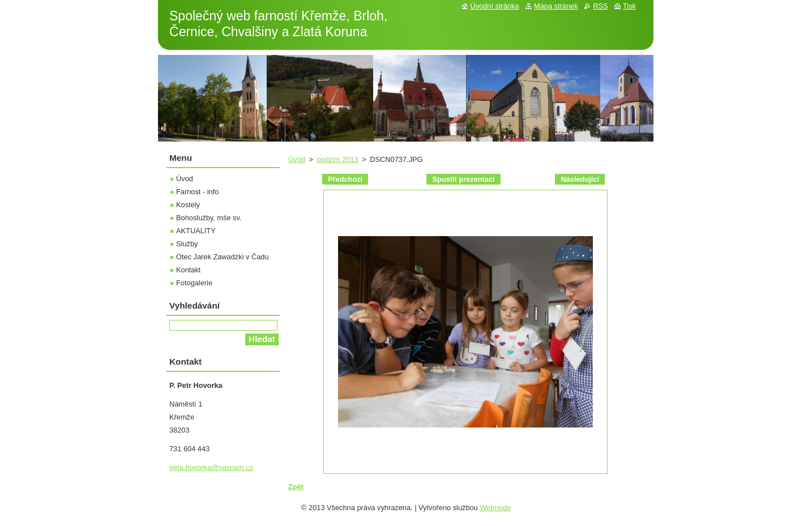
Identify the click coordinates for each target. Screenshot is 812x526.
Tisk (629, 6)
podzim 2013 (337, 159)
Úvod (297, 159)
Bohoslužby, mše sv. (209, 218)
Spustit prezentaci (463, 179)
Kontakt (188, 270)
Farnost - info (197, 192)
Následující (580, 179)
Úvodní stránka (494, 6)
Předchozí (345, 179)
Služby (187, 244)
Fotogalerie (194, 283)
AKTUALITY (196, 231)
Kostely (188, 205)
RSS (600, 6)
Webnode (495, 508)
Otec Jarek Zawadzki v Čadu (223, 257)
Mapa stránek (556, 6)
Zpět (296, 487)
